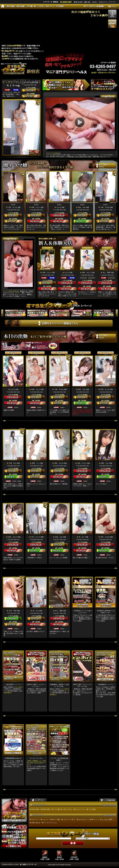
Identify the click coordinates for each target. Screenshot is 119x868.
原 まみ (36, 611)
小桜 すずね (30, 82)
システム (69, 809)
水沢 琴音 (13, 611)
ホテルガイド (83, 820)
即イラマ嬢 (56, 820)
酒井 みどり (87, 273)
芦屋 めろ (13, 463)
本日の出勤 (35, 809)
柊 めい (82, 537)
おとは (59, 207)
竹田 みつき (13, 207)
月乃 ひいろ (36, 537)
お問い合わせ (36, 823)
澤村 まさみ (59, 463)
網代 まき (105, 463)
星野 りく (36, 463)
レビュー (45, 820)
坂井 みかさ (13, 537)
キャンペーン (80, 809)
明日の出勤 (46, 809)
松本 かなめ (105, 537)
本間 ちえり (36, 207)
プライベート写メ (69, 820)
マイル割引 (92, 809)
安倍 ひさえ (82, 463)
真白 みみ (82, 207)
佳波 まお (59, 537)
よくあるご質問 (107, 820)
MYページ (95, 820)
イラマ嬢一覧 (58, 809)
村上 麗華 (106, 273)
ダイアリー (35, 820)
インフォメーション (51, 823)
